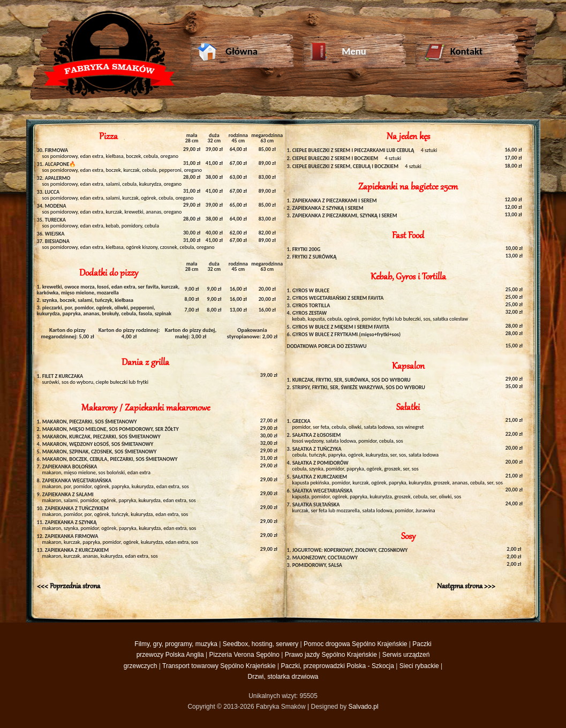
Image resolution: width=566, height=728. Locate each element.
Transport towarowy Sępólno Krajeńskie (219, 666)
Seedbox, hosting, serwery (261, 644)
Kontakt (453, 53)
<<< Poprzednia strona (69, 586)
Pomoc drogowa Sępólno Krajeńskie (355, 644)
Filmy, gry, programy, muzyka (176, 644)
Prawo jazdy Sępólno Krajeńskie (331, 655)
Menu (338, 53)
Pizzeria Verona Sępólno (244, 655)
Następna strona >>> (466, 586)
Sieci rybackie (419, 666)
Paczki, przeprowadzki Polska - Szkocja (338, 666)
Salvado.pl (364, 707)
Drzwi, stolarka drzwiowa (283, 677)
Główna (228, 53)
